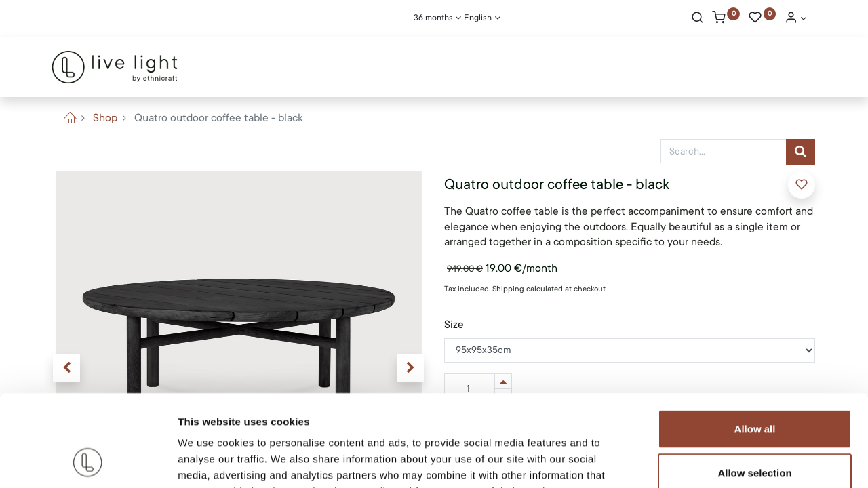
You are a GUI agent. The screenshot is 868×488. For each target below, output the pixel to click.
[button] (802, 185)
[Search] (697, 19)
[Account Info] (795, 19)
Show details (712, 461)
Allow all (755, 344)
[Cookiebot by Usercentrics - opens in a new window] (88, 462)
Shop (105, 118)
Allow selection (754, 389)
